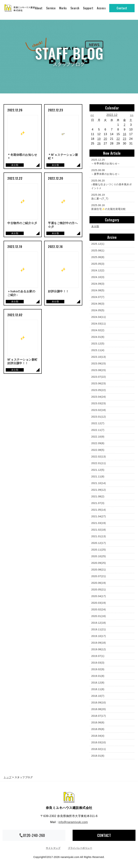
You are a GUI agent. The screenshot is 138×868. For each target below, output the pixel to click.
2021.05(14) (99, 510)
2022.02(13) (99, 457)
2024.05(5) (98, 310)
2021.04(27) (99, 516)
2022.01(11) (99, 463)
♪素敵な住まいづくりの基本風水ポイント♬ (111, 184)
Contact (122, 8)
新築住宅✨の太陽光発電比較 (111, 207)
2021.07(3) (98, 503)
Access (101, 8)
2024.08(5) (98, 290)
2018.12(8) (98, 683)
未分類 (95, 226)
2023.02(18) (99, 410)
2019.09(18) (99, 643)
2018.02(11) (99, 749)
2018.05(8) (98, 729)
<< (92, 115)
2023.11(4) (98, 350)
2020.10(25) (99, 556)
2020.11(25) (99, 550)
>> (132, 115)
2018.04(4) (98, 736)
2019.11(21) (99, 629)
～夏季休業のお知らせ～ (111, 172)
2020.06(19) (99, 583)
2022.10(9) (98, 437)
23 (125, 139)
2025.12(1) (98, 244)
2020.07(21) (99, 576)
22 (118, 139)
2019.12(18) (99, 623)
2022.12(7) (98, 423)
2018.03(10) (99, 742)
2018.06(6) (98, 722)
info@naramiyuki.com (73, 822)
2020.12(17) (99, 543)
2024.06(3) (98, 304)
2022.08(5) (98, 450)
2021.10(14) (99, 483)
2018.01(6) (98, 756)
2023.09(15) (99, 363)
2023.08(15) (99, 370)
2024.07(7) (98, 297)
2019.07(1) (98, 656)
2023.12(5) (98, 344)
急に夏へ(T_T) (111, 196)
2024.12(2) (98, 270)
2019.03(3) (98, 663)
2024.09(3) (98, 284)
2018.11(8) (98, 689)
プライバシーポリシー (80, 848)
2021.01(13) (99, 536)
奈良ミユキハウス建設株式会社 (69, 797)
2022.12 (112, 115)
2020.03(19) (99, 603)
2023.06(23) (99, 383)
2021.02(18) (99, 530)
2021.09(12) (99, 490)
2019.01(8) (98, 676)
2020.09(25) (99, 563)
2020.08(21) (99, 570)
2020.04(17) (99, 596)
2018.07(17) (99, 716)
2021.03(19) (99, 523)
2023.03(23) (99, 403)
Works (63, 8)
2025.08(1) (98, 250)
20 (105, 139)
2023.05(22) (99, 390)
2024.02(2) (98, 330)
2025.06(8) (98, 257)
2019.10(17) (99, 636)
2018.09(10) (99, 703)
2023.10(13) (99, 357)
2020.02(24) (99, 609)
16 (125, 134)
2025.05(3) (98, 264)
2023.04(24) (99, 397)
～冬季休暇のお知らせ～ (111, 161)
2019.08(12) (99, 649)
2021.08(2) (98, 496)
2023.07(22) (99, 377)
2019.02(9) (98, 669)
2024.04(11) (99, 317)
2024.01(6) (98, 337)
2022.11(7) (98, 430)
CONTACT (104, 835)
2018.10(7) (98, 696)
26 (99, 143)
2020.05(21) (99, 590)
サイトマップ (53, 848)
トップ (8, 777)
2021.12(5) (98, 470)
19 (99, 139)
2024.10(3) (98, 277)
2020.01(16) (99, 616)
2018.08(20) (99, 709)
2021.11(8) (98, 476)
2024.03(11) (99, 324)
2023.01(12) (99, 417)
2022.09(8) (98, 443)
